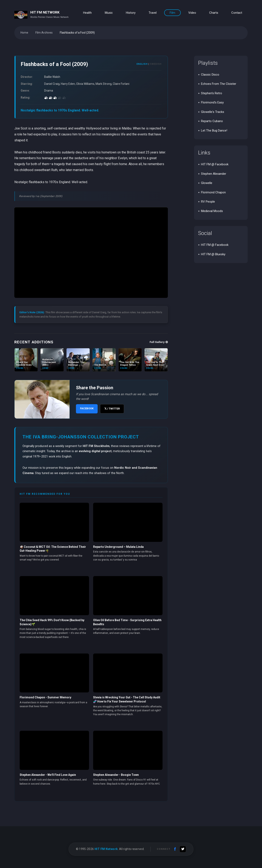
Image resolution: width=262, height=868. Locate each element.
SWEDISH (156, 64)
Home (24, 33)
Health (87, 13)
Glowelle (207, 183)
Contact (237, 13)
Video (192, 13)
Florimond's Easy (212, 102)
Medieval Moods (212, 211)
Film (172, 13)
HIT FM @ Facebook (215, 164)
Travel (153, 13)
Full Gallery (159, 342)
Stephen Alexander (214, 174)
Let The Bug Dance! (214, 130)
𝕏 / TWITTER (112, 409)
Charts (214, 13)
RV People (208, 202)
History (131, 13)
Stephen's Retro (212, 93)
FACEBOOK (87, 408)
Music (109, 13)
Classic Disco (210, 75)
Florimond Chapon (213, 192)
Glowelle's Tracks (213, 112)
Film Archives (44, 33)
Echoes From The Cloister (219, 84)
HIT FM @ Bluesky (213, 254)
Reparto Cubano (212, 121)
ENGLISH (142, 64)
